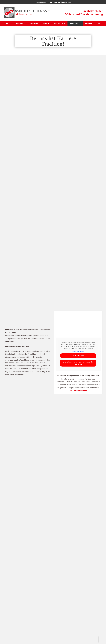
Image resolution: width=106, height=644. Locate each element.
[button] (99, 24)
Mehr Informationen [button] (78, 352)
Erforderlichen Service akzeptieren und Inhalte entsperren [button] (78, 363)
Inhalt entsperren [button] (78, 356)
